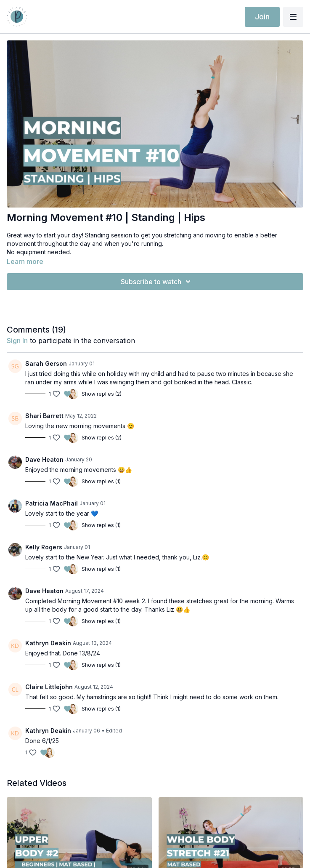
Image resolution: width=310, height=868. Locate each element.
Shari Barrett (44, 416)
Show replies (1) (101, 481)
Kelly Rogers (44, 547)
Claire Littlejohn (49, 687)
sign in (17, 341)
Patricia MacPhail (52, 503)
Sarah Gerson (46, 363)
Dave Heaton (44, 459)
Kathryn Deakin (48, 643)
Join (262, 17)
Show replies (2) (102, 394)
